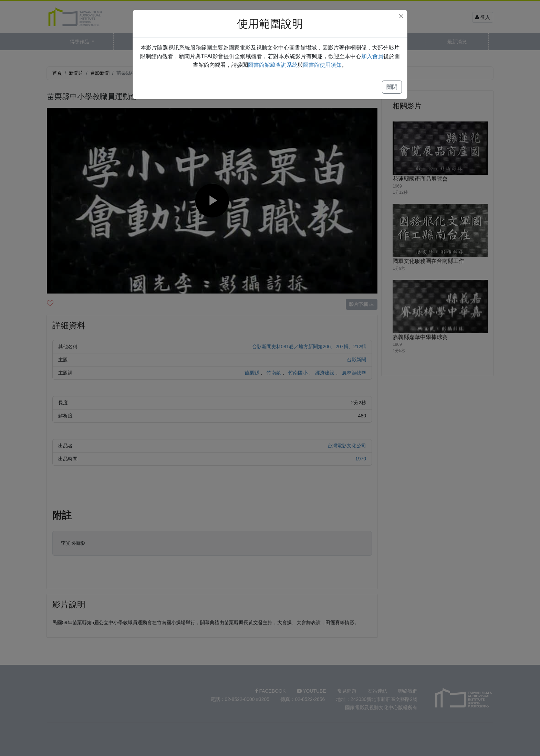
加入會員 (372, 56)
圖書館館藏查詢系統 (273, 65)
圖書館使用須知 (322, 65)
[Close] (401, 16)
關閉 (392, 87)
